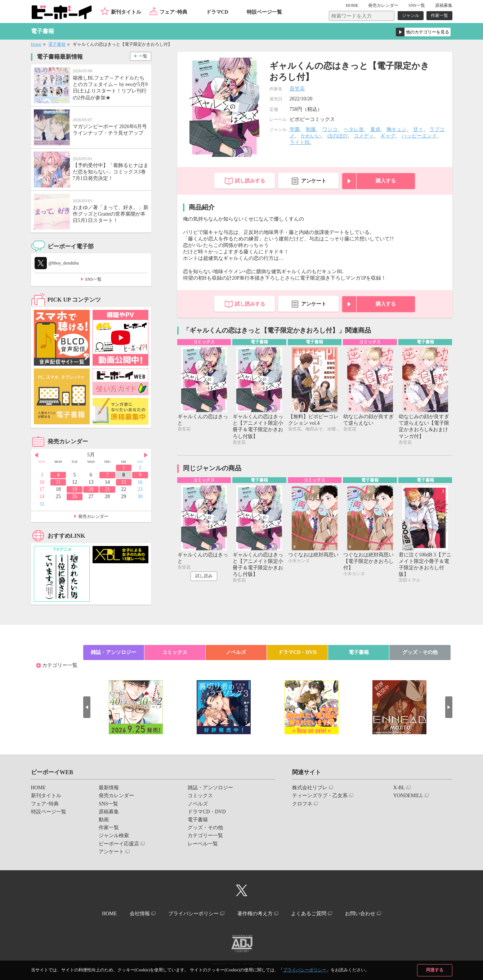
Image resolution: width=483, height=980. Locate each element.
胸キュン (397, 129)
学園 (295, 129)
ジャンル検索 (114, 836)
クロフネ (302, 804)
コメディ (364, 136)
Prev (36, 455)
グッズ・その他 (420, 652)
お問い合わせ (360, 914)
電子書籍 (57, 44)
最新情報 (109, 788)
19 (75, 489)
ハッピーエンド (419, 136)
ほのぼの (337, 136)
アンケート (314, 181)
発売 (383, 5)
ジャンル (411, 15)
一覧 (143, 56)
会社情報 (140, 914)
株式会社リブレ (310, 788)
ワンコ (330, 129)
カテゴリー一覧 (60, 665)
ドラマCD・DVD (297, 652)
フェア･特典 (173, 12)
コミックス (175, 652)
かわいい (311, 136)
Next (146, 455)
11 (58, 482)
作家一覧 (439, 15)
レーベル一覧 (203, 844)
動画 (104, 820)
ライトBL (300, 142)
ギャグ (388, 136)
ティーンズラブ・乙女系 (320, 796)
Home (36, 44)
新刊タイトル (126, 12)
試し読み (204, 576)
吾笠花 (297, 89)
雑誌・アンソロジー (113, 652)
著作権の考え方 (255, 914)
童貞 (375, 129)
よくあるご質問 (309, 914)
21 (107, 489)
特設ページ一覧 (264, 12)
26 (75, 496)
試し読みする (250, 181)
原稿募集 (444, 5)
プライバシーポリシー (305, 970)
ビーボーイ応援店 (119, 844)
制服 (311, 129)
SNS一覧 (417, 5)
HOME (352, 5)
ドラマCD (217, 12)
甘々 (418, 129)
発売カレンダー (93, 516)
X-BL (399, 788)
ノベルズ (236, 652)
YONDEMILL (408, 796)
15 (124, 482)
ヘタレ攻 (354, 129)
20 (91, 489)
